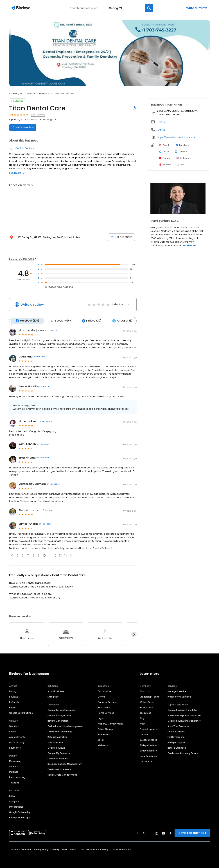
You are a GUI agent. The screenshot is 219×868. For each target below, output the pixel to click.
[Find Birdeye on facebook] (137, 833)
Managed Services (178, 691)
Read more (17, 173)
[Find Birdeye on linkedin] (150, 833)
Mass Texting (17, 742)
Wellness (103, 745)
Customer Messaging (60, 731)
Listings (13, 691)
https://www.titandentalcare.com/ (178, 137)
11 (50, 555)
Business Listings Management (65, 763)
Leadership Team (149, 696)
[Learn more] (178, 198)
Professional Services (179, 696)
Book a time (146, 707)
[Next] (134, 634)
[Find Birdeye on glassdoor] (170, 833)
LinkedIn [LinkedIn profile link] (181, 152)
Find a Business (176, 731)
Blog (142, 718)
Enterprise (53, 696)
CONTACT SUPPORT (192, 832)
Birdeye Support (176, 742)
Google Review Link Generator (184, 720)
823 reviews (38, 115)
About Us (145, 691)
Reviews (14, 696)
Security (55, 849)
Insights (14, 771)
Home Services (106, 712)
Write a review (197, 8)
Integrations (16, 806)
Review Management (59, 715)
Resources (145, 712)
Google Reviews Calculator (182, 709)
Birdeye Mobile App (20, 817)
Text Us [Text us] (162, 122)
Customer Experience (59, 769)
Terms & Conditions (20, 849)
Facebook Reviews (58, 758)
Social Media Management (62, 774)
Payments (15, 747)
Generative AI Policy (97, 849)
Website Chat (55, 742)
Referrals (14, 702)
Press (143, 723)
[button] (12, 555)
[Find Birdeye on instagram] (157, 833)
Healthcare (104, 707)
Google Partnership (20, 812)
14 (66, 555)
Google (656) (59, 321)
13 (60, 555)
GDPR (65, 849)
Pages (13, 707)
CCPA (81, 849)
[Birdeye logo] (22, 8)
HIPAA (73, 849)
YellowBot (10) (120, 321)
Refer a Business (177, 747)
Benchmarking (17, 777)
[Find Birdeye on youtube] (163, 833)
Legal (101, 718)
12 (55, 555)
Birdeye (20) (90, 321)
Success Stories (148, 739)
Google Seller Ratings (21, 712)
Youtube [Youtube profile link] (165, 158)
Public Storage (106, 729)
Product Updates (149, 729)
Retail (101, 739)
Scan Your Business (178, 726)
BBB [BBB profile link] (180, 165)
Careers (144, 734)
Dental (31, 94)
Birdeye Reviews (149, 745)
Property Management (110, 723)
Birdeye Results (148, 750)
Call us (161, 130)
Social (12, 731)
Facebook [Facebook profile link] (182, 145)
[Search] (149, 8)
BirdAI (12, 795)
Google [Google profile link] (165, 145)
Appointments (17, 736)
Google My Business (59, 753)
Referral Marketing (57, 736)
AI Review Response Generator (184, 715)
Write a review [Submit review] (23, 127)
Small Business (56, 691)
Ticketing (14, 782)
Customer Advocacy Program (184, 753)
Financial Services (107, 702)
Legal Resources (149, 756)
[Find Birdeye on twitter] (144, 833)
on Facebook (51, 330)
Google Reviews (56, 747)
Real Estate (104, 734)
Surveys (13, 766)
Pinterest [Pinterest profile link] (165, 165)
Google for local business (62, 709)
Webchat (14, 726)
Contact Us (146, 761)
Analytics (14, 801)
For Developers (176, 736)
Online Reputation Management (66, 726)
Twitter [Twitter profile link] (164, 152)
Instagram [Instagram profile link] (184, 158)
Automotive (104, 691)
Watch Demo (147, 702)
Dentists (44, 94)
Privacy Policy (41, 849)
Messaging (15, 761)
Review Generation (58, 720)
